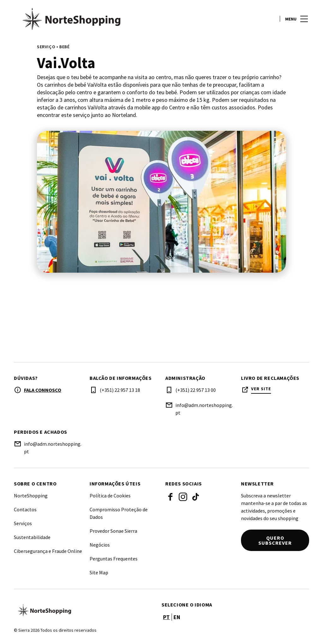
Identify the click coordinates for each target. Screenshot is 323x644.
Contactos (25, 509)
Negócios (100, 545)
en (177, 617)
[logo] (88, 19)
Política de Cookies (110, 496)
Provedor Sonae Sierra (113, 531)
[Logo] (84, 610)
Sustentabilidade (32, 537)
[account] (270, 19)
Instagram (183, 497)
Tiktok (196, 497)
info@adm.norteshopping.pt (204, 409)
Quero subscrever (275, 540)
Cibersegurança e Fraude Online (48, 551)
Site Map (99, 572)
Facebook (170, 497)
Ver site (261, 389)
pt (167, 617)
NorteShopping (31, 496)
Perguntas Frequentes (114, 559)
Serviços (23, 523)
